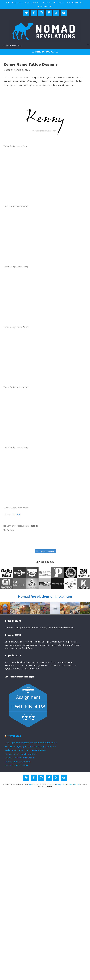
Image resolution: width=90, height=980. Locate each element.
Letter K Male (14, 526)
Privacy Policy (61, 784)
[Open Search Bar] (88, 44)
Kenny (10, 530)
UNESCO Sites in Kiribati (17, 765)
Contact (77, 784)
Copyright (51, 784)
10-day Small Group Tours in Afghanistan (25, 750)
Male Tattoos (31, 526)
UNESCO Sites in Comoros (18, 761)
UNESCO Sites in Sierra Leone (19, 758)
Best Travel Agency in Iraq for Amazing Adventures (30, 747)
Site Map (70, 784)
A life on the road (14, 3)
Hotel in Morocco (75, 3)
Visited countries (32, 3)
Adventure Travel (46, 6)
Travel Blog (14, 736)
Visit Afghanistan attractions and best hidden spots (31, 743)
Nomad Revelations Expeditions (21, 754)
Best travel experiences (53, 3)
